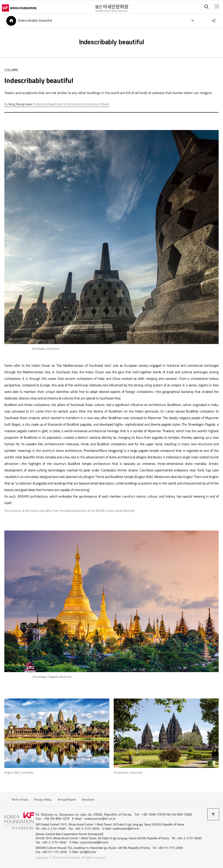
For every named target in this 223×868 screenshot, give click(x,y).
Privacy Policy (43, 800)
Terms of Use (20, 800)
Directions (88, 800)
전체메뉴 (216, 7)
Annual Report (67, 800)
